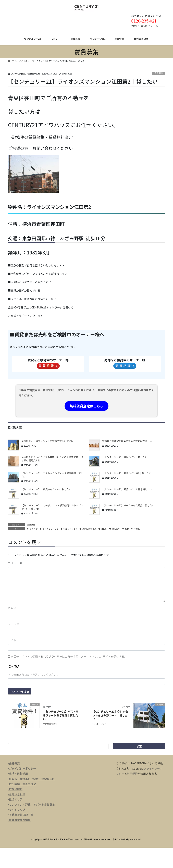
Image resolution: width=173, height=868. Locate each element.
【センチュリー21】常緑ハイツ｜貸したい (125, 457)
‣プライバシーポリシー (22, 768)
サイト (12, 640)
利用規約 (132, 774)
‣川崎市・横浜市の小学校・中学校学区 (31, 779)
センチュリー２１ (51, 529)
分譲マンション (70, 529)
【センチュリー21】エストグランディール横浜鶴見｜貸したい (52, 475)
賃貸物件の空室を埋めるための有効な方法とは (127, 441)
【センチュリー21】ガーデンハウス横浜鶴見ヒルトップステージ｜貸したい (52, 507)
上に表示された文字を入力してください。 (34, 674)
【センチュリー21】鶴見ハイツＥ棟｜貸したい (127, 489)
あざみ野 (34, 529)
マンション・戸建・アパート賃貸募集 (32, 805)
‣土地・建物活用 (18, 774)
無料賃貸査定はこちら (86, 406)
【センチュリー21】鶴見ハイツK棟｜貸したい (127, 473)
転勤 (127, 529)
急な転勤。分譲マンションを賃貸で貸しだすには (47, 441)
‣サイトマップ (17, 810)
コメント (15, 563)
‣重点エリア (15, 799)
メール (14, 624)
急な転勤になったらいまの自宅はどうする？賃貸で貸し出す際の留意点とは (52, 459)
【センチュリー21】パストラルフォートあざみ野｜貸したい (61, 715)
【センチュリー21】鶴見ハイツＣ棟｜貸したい (46, 489)
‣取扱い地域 (15, 789)
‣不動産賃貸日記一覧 (21, 815)
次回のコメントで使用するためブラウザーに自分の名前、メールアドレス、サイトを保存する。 (69, 656)
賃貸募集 (159, 73)
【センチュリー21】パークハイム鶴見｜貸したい (128, 505)
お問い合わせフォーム (145, 26)
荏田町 (104, 529)
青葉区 (137, 529)
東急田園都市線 (89, 529)
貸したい (116, 529)
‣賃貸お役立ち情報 (19, 820)
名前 (12, 608)
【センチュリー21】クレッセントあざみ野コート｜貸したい (110, 715)
